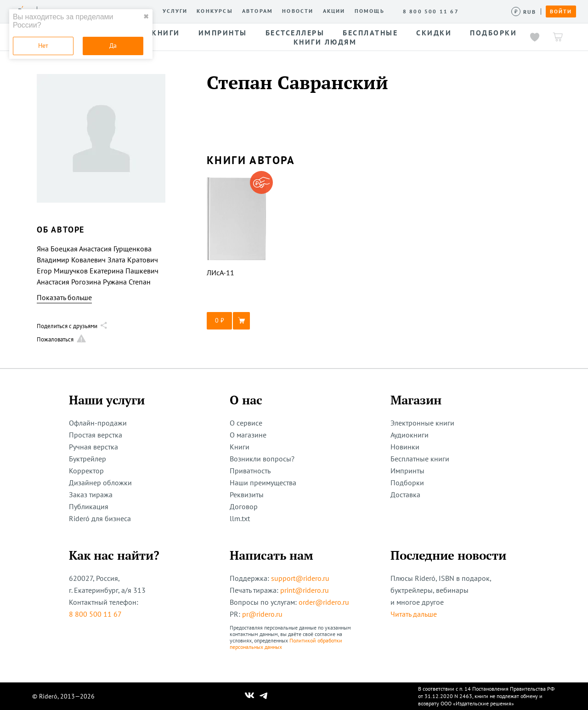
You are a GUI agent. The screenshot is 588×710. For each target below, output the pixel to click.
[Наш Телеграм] (264, 696)
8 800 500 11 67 (95, 614)
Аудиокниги (410, 435)
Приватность (250, 471)
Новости (298, 11)
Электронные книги (422, 423)
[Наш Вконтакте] (250, 696)
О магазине (248, 435)
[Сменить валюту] (524, 12)
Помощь (370, 11)
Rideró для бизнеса (100, 518)
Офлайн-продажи (98, 423)
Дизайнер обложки (100, 483)
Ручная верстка (93, 447)
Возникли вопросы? (262, 459)
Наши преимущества (263, 483)
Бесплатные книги (420, 459)
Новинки (405, 447)
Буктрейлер (88, 459)
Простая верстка (96, 435)
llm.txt (240, 518)
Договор (244, 506)
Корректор (86, 471)
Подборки (407, 483)
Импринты (407, 471)
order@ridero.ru (324, 602)
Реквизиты (247, 494)
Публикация (89, 506)
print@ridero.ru (305, 590)
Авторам (257, 11)
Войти (561, 11)
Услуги (175, 11)
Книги (240, 447)
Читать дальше (414, 614)
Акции (334, 11)
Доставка (405, 494)
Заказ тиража (91, 494)
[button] (237, 321)
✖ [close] (146, 17)
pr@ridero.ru (262, 614)
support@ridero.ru (300, 578)
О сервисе (246, 423)
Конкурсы (215, 11)
